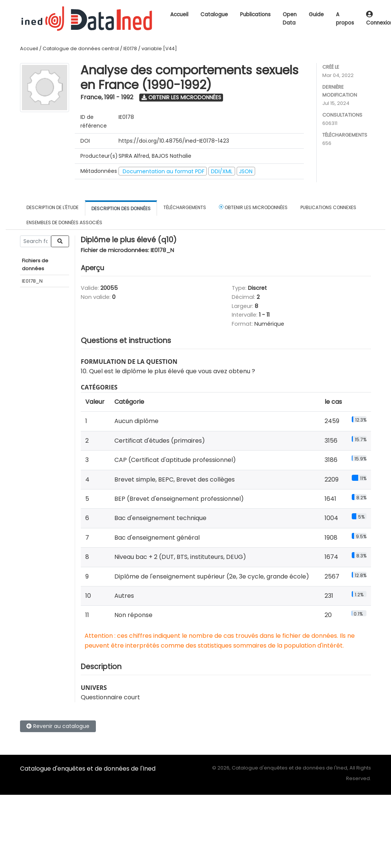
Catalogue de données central (81, 48)
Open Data (290, 19)
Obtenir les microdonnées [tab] (253, 207)
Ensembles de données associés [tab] (64, 222)
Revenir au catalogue (58, 726)
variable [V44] (159, 48)
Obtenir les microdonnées (181, 97)
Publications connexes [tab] (328, 207)
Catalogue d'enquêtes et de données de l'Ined (88, 769)
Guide (316, 15)
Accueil (179, 15)
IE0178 (130, 48)
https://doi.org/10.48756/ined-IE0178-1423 (174, 141)
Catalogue (214, 15)
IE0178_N (32, 281)
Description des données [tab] (121, 209)
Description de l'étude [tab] (52, 207)
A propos (345, 19)
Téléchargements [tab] (185, 207)
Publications (255, 15)
